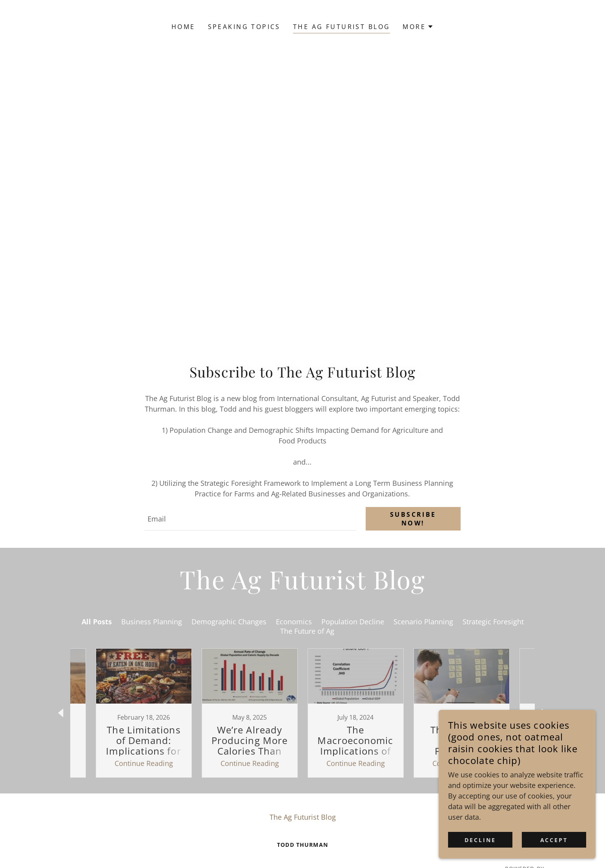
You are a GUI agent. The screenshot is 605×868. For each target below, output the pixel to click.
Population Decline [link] (353, 622)
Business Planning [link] (152, 622)
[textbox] (250, 519)
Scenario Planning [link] (423, 622)
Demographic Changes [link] (229, 622)
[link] (144, 713)
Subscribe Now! (413, 519)
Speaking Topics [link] (244, 27)
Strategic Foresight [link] (493, 622)
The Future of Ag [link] (307, 631)
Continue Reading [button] (144, 763)
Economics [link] (294, 622)
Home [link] (183, 27)
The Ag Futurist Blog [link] (342, 27)
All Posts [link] (97, 622)
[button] (418, 27)
